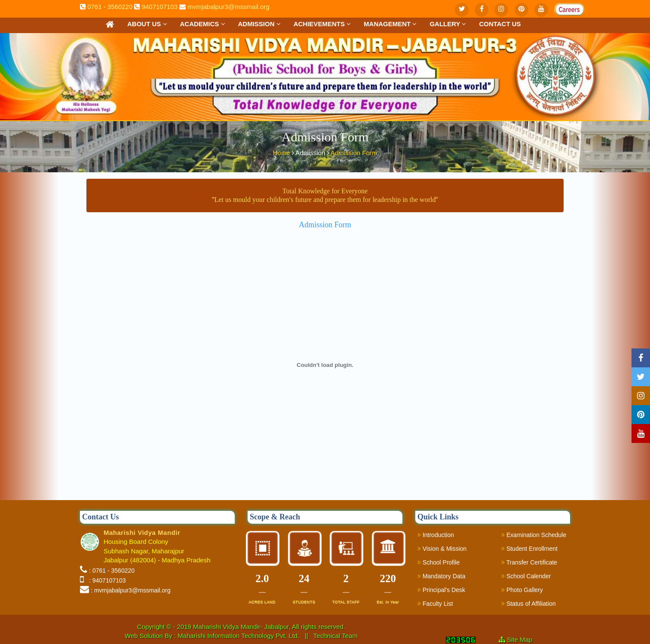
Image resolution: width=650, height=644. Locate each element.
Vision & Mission (442, 549)
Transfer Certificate (529, 562)
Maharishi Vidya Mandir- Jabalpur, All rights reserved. (269, 627)
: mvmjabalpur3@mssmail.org (130, 590)
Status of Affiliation (529, 604)
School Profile (438, 562)
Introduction (436, 535)
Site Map (523, 639)
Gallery (448, 24)
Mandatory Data (442, 576)
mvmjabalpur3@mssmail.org (228, 7)
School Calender (526, 576)
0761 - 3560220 (110, 7)
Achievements (322, 24)
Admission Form (354, 151)
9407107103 (160, 7)
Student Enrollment (529, 549)
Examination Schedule (534, 535)
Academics (203, 24)
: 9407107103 (106, 580)
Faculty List (435, 604)
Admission (259, 24)
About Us (147, 24)
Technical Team (336, 636)
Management (390, 24)
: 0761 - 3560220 (112, 571)
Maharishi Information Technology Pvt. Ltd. (239, 636)
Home (282, 151)
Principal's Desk (441, 590)
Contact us (500, 24)
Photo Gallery (522, 590)
